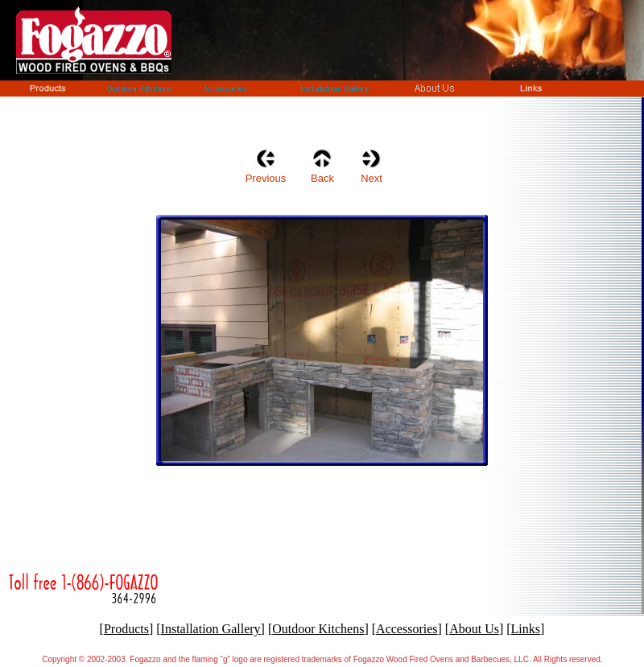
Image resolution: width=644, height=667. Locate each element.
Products (126, 629)
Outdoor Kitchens (318, 629)
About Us (474, 629)
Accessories (407, 629)
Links (526, 629)
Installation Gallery (211, 629)
